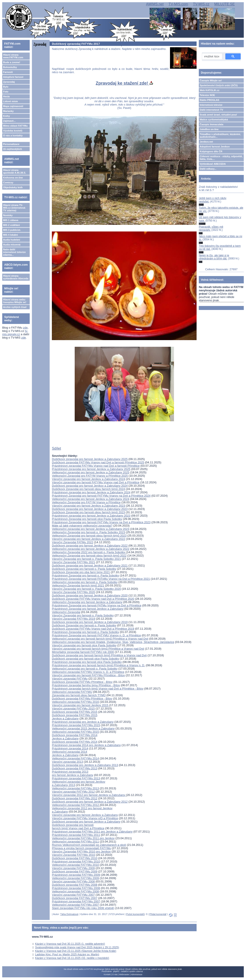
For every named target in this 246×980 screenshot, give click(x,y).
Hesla (6, 96)
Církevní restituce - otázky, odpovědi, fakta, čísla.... (221, 158)
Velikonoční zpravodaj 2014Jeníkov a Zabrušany (69, 753)
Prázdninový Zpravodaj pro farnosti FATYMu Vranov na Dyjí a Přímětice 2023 (101, 522)
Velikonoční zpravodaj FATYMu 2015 (75, 732)
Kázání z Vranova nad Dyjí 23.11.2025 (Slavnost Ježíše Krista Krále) (76, 951)
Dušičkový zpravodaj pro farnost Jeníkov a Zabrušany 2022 (90, 546)
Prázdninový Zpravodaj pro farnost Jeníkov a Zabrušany (88, 609)
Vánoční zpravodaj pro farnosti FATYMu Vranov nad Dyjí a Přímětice (96, 482)
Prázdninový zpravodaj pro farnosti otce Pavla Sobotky (87, 662)
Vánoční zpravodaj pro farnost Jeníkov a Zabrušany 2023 (88, 506)
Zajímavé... (9, 121)
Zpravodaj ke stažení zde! (124, 83)
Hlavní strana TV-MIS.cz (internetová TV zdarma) (14, 208)
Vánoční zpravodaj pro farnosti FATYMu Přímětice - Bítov (88, 675)
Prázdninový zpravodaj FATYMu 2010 (76, 861)
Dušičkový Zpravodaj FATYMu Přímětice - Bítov (82, 682)
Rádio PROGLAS (209, 100)
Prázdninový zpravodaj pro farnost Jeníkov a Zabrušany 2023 (91, 516)
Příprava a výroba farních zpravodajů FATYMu (81, 848)
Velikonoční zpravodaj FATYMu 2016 (75, 702)
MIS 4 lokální (11, 235)
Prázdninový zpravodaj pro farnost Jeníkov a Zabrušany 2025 (91, 469)
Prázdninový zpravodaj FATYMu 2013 (76, 778)
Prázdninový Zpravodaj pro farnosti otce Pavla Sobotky (87, 519)
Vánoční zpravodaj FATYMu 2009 (73, 868)
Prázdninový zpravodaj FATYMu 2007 (76, 901)
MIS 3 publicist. (12, 230)
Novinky (8, 215)
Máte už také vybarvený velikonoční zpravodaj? (82, 526)
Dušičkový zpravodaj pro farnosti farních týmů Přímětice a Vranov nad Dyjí (99, 655)
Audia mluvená (12, 245)
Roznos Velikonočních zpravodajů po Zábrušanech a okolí (89, 845)
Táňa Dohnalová (69, 914)
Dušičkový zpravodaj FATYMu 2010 (75, 858)
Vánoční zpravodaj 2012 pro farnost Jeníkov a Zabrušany (89, 795)
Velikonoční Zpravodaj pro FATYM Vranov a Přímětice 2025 (90, 476)
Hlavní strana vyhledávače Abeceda (16, 277)
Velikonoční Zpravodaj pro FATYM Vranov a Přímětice (86, 502)
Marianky (8, 111)
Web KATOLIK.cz (210, 90)
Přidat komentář (158, 914)
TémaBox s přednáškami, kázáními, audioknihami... (220, 135)
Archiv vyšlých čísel (15, 307)
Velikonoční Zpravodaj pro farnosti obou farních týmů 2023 (89, 536)
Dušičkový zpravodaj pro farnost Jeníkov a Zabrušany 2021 (90, 565)
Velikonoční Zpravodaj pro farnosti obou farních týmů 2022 (89, 556)
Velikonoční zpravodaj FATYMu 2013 (75, 788)
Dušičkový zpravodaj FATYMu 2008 (75, 885)
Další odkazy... (208, 169)
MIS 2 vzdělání (11, 225)
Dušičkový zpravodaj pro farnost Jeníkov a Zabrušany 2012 (90, 802)
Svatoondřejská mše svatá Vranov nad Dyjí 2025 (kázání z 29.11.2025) (77, 947)
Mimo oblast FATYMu (15, 126)
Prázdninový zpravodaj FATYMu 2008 (76, 888)
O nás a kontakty (13, 135)
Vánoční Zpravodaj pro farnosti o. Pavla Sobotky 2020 (86, 589)
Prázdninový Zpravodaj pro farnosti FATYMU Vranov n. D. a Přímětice (96, 635)
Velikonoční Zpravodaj (66, 612)
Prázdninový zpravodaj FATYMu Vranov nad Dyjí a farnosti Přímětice (96, 466)
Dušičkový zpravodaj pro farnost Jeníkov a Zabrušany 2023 (90, 509)
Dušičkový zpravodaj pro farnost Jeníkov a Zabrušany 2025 (90, 459)
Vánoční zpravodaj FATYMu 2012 (73, 792)
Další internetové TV (211, 110)
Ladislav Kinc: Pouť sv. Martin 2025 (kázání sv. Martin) (67, 955)
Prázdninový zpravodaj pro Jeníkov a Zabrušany (83, 722)
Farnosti (8, 72)
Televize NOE (207, 95)
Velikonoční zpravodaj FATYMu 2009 (75, 878)
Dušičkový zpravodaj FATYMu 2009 (75, 871)
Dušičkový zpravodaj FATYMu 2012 (75, 798)
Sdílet (56, 448)
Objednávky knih (13, 187)
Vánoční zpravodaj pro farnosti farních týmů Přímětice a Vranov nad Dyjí (98, 649)
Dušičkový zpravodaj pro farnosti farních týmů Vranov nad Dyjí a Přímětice (78, 827)
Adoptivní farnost (13, 77)
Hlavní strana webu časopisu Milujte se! (15, 301)
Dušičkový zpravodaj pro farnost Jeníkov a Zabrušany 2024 (90, 486)
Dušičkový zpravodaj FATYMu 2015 (75, 712)
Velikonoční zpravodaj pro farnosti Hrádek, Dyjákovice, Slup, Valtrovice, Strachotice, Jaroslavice (113, 642)
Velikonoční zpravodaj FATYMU (72, 692)
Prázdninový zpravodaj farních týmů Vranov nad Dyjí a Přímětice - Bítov (98, 689)
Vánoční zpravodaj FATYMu (70, 679)
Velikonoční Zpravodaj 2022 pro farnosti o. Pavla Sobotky (89, 552)
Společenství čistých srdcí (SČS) (219, 85)
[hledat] (212, 57)
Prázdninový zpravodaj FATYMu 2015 (76, 725)
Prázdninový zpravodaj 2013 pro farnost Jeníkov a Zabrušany (72, 773)
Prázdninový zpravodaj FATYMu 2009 (76, 875)
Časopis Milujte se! (211, 80)
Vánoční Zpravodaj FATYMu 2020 (73, 592)
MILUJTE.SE (225, 4)
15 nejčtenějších (13, 149)
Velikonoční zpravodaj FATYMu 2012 (76, 805)
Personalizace (11, 144)
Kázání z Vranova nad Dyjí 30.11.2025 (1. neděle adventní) (70, 944)
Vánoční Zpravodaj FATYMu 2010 (73, 855)
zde (25, 328)
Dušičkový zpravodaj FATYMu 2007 (75, 898)
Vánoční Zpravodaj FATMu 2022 (72, 542)
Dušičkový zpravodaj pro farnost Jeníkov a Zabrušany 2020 (90, 595)
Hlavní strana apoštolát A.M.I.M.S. (15, 171)
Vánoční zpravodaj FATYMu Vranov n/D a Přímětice (85, 818)
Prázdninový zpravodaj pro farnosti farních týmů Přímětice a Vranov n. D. (98, 665)
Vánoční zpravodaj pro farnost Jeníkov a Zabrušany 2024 (88, 479)
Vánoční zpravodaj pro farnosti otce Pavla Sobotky (84, 645)
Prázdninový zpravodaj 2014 (70, 748)
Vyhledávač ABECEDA (213, 164)
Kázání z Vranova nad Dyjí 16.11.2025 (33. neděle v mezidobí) (72, 958)
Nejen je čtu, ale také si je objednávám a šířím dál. (214, 257)
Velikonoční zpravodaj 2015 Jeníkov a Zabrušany (83, 728)
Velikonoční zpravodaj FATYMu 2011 (75, 842)
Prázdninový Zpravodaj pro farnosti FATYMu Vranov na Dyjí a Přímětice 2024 (101, 496)
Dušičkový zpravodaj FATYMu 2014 (75, 742)
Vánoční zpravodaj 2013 (67, 762)
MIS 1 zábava (11, 220)
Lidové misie (11, 101)
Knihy (7, 116)
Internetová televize (211, 105)
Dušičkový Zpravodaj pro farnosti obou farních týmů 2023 (88, 512)
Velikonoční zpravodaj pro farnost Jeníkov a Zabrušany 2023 (91, 529)
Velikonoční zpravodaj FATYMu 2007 (75, 905)
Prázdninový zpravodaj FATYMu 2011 (76, 835)
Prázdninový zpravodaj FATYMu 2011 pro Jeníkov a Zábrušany (92, 832)
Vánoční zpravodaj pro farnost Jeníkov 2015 (80, 705)
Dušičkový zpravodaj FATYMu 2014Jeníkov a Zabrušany (75, 737)
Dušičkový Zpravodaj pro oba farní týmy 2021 (81, 572)
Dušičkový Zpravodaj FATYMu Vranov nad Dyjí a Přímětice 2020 (93, 599)
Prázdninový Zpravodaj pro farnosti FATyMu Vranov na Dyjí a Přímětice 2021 (101, 579)
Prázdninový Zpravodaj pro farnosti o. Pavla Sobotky (85, 575)
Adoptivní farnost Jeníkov (215, 147)
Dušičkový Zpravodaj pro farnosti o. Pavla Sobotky (84, 569)
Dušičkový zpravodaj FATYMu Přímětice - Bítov (82, 699)
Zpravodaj (9, 82)
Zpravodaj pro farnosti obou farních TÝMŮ (79, 695)
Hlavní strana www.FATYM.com (13, 56)
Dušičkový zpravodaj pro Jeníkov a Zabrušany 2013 (85, 765)
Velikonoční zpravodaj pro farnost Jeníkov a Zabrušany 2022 (91, 549)
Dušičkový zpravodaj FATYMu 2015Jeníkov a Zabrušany (75, 717)
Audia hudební (12, 240)
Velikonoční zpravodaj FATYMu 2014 (75, 758)
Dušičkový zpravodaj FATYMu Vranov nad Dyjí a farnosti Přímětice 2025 (98, 462)
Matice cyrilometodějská (214, 120)
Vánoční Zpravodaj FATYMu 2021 (73, 562)
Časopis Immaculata (211, 124)
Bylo (6, 87)
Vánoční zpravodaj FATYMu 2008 (73, 881)
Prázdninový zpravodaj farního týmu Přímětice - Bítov (86, 685)
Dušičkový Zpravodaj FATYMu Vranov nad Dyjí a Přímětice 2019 (93, 629)
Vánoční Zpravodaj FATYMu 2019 (73, 619)
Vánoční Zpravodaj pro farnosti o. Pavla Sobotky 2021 (86, 559)
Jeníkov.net (206, 142)
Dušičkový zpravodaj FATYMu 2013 (75, 768)
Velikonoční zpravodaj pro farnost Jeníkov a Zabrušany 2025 (91, 472)
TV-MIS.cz (201, 4)
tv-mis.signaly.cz (15, 333)
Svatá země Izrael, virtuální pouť (218, 115)
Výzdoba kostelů (13, 131)
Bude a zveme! (12, 62)
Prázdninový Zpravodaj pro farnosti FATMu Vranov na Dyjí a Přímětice (97, 605)
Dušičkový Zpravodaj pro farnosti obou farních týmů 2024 (88, 489)
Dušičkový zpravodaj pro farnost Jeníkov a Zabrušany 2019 (90, 622)
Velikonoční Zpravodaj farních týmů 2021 (78, 585)
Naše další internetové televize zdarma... (14, 252)
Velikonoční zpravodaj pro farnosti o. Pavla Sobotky (85, 582)
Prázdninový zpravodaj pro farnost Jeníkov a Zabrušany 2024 (91, 492)
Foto (6, 92)
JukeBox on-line (209, 129)
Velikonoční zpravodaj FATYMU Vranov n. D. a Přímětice (88, 672)
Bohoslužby (10, 67)
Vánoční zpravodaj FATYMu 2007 (73, 895)
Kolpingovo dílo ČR (211, 151)
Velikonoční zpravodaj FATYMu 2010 (75, 865)
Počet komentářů (135, 914)
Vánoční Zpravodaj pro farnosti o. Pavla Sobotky (83, 615)
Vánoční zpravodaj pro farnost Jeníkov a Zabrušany (85, 815)
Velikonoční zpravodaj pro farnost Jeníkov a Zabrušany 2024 (91, 499)
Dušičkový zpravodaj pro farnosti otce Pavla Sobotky (85, 659)
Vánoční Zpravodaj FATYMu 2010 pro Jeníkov (81, 852)
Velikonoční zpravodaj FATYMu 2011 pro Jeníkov (83, 838)
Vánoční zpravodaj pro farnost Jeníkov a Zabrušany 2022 (88, 539)
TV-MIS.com (178, 4)
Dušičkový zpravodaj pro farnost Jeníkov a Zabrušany (86, 822)
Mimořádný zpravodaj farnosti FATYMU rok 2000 (83, 652)
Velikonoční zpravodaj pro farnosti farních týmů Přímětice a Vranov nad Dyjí (100, 639)
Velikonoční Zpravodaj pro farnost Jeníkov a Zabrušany (87, 602)
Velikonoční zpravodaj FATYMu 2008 (75, 891)
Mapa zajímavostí (13, 106)
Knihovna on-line (13, 178)
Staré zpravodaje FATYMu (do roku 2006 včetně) (83, 908)
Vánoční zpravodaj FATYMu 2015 (73, 709)
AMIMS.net (155, 4)
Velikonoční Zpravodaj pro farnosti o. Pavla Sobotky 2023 (88, 532)
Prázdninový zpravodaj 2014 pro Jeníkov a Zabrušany (86, 745)
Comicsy (8, 182)
